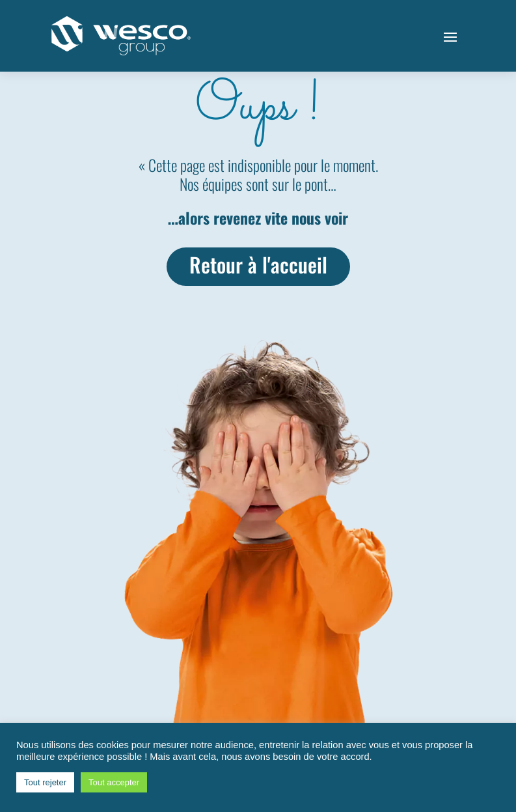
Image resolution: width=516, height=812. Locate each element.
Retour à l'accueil (258, 265)
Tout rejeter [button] (45, 782)
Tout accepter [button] (114, 782)
